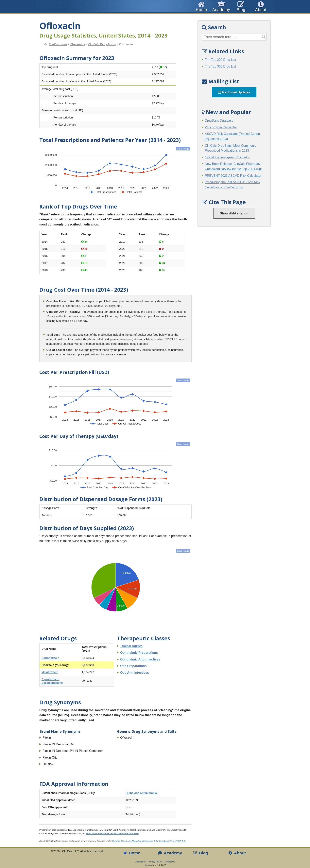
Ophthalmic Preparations (139, 653)
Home (131, 853)
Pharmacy (78, 44)
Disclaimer (140, 862)
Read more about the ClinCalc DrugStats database (112, 833)
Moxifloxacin (50, 672)
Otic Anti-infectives (135, 673)
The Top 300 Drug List (220, 66)
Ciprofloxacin (50, 658)
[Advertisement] (234, 290)
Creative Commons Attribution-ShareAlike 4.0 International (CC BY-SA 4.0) (149, 841)
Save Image (183, 149)
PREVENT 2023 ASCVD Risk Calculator (233, 176)
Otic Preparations (133, 666)
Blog (200, 853)
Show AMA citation (234, 213)
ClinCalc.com (58, 44)
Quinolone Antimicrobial (142, 793)
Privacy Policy (155, 862)
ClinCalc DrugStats (102, 44)
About (237, 853)
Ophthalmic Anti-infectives (140, 659)
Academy (170, 853)
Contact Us (169, 862)
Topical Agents (131, 646)
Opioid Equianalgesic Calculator (227, 157)
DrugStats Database (219, 121)
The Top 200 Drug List (220, 60)
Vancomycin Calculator (221, 127)
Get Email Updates (234, 92)
